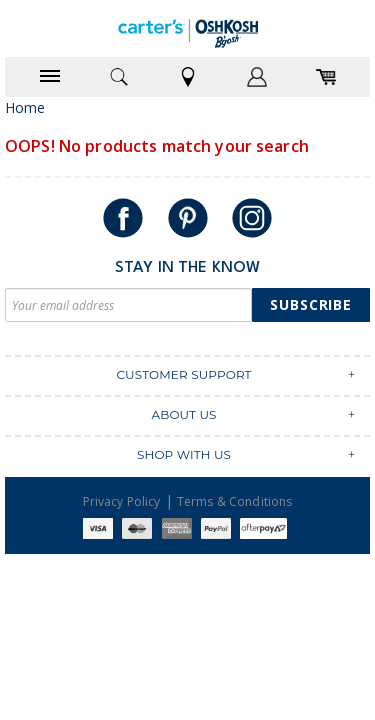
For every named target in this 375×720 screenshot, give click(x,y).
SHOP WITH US (184, 454)
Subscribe (311, 304)
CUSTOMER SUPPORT (183, 374)
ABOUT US (183, 414)
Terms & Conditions (235, 501)
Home (25, 107)
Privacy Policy (122, 501)
